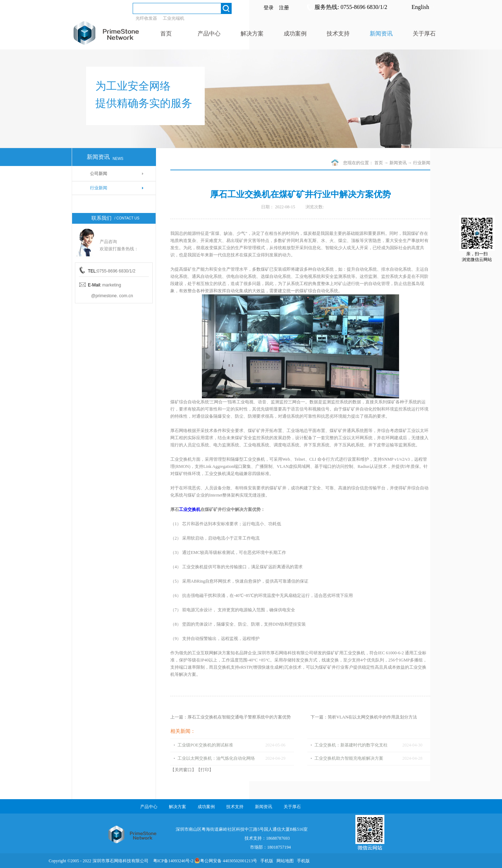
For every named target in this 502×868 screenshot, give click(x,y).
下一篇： (364, 717)
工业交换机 (190, 509)
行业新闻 (422, 163)
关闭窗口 (183, 770)
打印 (205, 770)
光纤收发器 (146, 18)
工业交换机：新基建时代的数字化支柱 (351, 745)
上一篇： (231, 717)
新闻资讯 (398, 163)
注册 (284, 8)
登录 (269, 8)
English (420, 7)
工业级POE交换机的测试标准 (205, 745)
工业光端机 (174, 18)
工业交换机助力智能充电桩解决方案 (349, 758)
